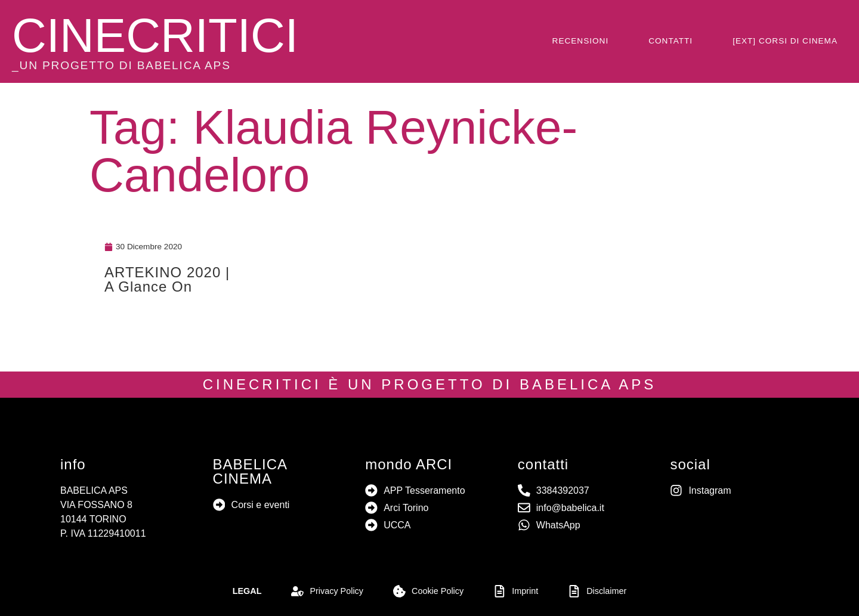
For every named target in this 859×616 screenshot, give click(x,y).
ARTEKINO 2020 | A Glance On (167, 279)
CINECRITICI (155, 35)
